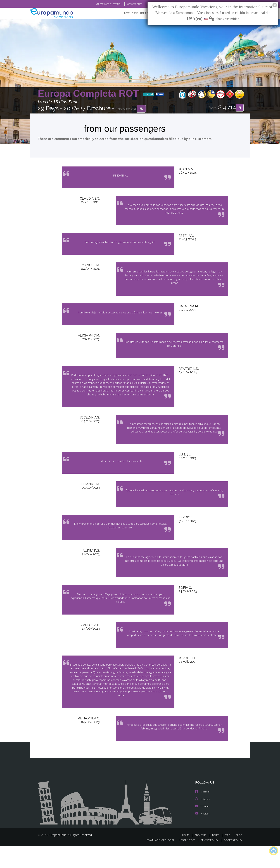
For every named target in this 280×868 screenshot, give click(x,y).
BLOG (146, 4)
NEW (123, 14)
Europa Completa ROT (90, 94)
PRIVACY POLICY (208, 862)
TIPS (228, 857)
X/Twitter (202, 828)
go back (148, 95)
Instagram (203, 821)
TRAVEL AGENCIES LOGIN (157, 862)
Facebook (203, 814)
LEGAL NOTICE (185, 862)
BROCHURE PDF (138, 14)
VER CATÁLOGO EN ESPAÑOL (100, 4)
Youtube (202, 835)
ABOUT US (201, 857)
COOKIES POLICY (232, 862)
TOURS (216, 857)
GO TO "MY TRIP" (129, 4)
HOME (187, 857)
